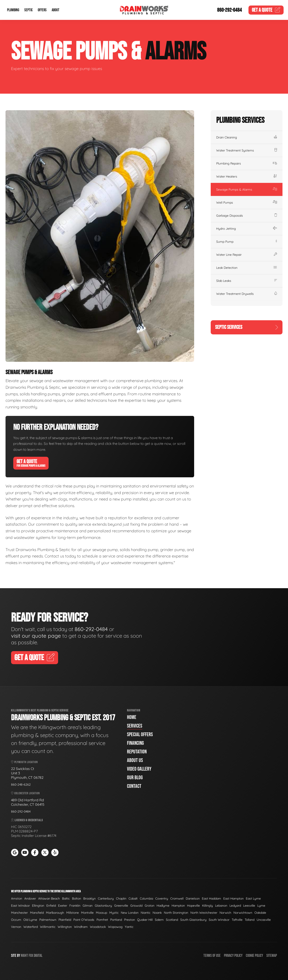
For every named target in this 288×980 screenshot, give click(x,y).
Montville (87, 913)
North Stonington (176, 913)
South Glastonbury (193, 920)
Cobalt (133, 898)
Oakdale (260, 913)
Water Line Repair (247, 255)
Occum (16, 920)
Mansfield (37, 913)
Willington (65, 927)
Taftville (237, 920)
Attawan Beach (49, 898)
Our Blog (135, 778)
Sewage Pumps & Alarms (247, 190)
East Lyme (253, 898)
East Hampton (233, 898)
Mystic (114, 913)
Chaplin (121, 898)
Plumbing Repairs (247, 163)
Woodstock (98, 927)
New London (130, 913)
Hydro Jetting (247, 229)
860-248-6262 (21, 785)
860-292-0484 (229, 10)
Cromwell (177, 898)
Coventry (162, 898)
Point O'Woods (84, 920)
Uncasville (264, 920)
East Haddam (211, 898)
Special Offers (140, 735)
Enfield (51, 906)
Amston (17, 898)
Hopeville (193, 906)
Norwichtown (243, 913)
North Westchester (204, 913)
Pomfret (102, 920)
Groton (150, 906)
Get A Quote (31, 463)
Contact (134, 786)
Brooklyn (89, 898)
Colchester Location (25, 793)
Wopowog (115, 927)
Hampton (178, 906)
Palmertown (48, 920)
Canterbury (106, 898)
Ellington (38, 906)
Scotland (172, 920)
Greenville (121, 906)
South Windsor (219, 920)
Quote (266, 10)
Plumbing (13, 10)
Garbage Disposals (247, 216)
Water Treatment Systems (247, 150)
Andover (30, 898)
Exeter (63, 906)
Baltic (66, 898)
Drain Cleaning (247, 137)
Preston (130, 920)
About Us (135, 760)
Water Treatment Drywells (247, 294)
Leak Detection (247, 268)
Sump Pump (247, 242)
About (56, 10)
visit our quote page (36, 636)
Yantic (129, 927)
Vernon (16, 927)
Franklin (75, 906)
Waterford (31, 927)
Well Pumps (247, 203)
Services (135, 726)
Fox (31, 956)
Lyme (261, 906)
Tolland (250, 920)
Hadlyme (163, 906)
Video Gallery (139, 769)
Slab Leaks (247, 281)
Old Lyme (30, 920)
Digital (38, 956)
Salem (159, 920)
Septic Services (247, 327)
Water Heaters (247, 176)
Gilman (88, 906)
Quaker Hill (145, 920)
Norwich (225, 913)
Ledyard (235, 906)
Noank (157, 913)
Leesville (249, 906)
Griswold (136, 906)
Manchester (19, 913)
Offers (42, 10)
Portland (116, 920)
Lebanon (221, 906)
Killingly (207, 906)
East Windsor (20, 906)
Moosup (101, 913)
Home (132, 717)
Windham (81, 927)
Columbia (146, 898)
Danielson (193, 898)
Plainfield (65, 920)
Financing (135, 743)
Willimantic (48, 927)
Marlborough (55, 913)
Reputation (137, 752)
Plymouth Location (24, 762)
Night (24, 956)
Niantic (146, 913)
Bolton (77, 898)
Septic (28, 10)
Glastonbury (103, 906)
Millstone (73, 913)
